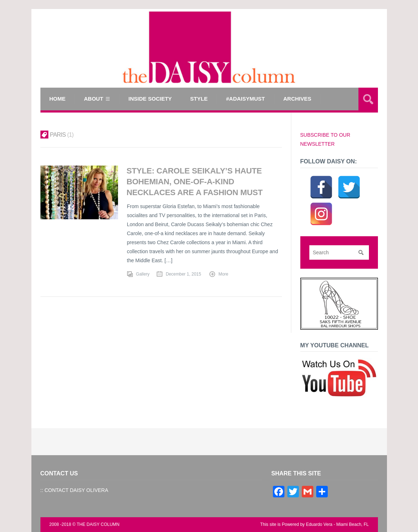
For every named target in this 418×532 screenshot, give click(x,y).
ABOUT (94, 99)
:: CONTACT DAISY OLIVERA (74, 490)
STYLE (199, 99)
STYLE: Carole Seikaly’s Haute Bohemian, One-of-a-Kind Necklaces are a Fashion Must (195, 181)
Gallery (143, 273)
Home (58, 99)
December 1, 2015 (183, 273)
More (223, 273)
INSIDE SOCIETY (150, 99)
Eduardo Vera (319, 524)
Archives (297, 99)
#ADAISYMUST (245, 99)
